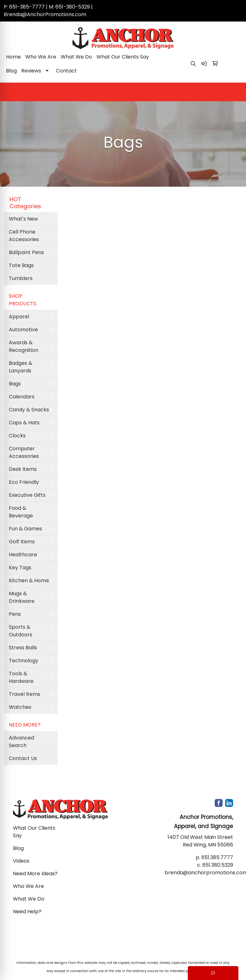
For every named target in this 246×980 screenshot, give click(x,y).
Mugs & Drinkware (22, 597)
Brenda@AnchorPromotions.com (45, 14)
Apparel (19, 317)
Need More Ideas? (35, 874)
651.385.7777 (217, 857)
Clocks (17, 436)
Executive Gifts (27, 495)
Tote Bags (21, 265)
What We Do (76, 57)
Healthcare (23, 555)
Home (13, 57)
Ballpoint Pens (26, 252)
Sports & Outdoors (21, 631)
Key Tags (20, 568)
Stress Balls (23, 648)
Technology (24, 661)
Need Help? (27, 911)
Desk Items (23, 469)
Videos (21, 861)
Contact (66, 71)
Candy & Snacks (29, 410)
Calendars (22, 397)
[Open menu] (233, 92)
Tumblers (21, 278)
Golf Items (22, 542)
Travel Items (25, 694)
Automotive (23, 330)
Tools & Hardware (21, 677)
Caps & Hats (24, 423)
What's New (23, 219)
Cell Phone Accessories (24, 236)
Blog (11, 71)
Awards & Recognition (24, 346)
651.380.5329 (218, 865)
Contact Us (23, 758)
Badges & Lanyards (21, 367)
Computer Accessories (24, 452)
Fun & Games (25, 529)
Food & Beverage (21, 512)
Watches (20, 707)
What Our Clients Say (123, 57)
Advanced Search (22, 742)
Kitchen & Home (29, 581)
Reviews (31, 71)
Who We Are (41, 57)
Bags (15, 384)
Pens (15, 614)
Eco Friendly (24, 482)
